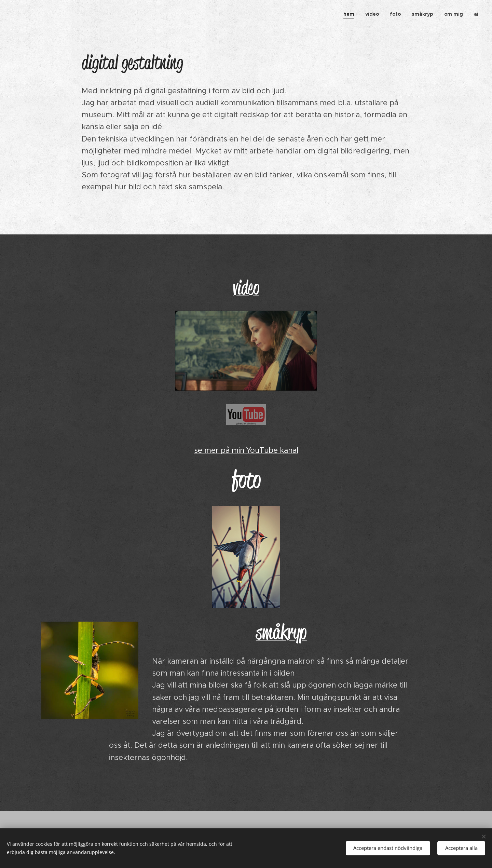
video (246, 288)
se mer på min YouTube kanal (246, 450)
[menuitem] (351, 14)
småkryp (281, 632)
